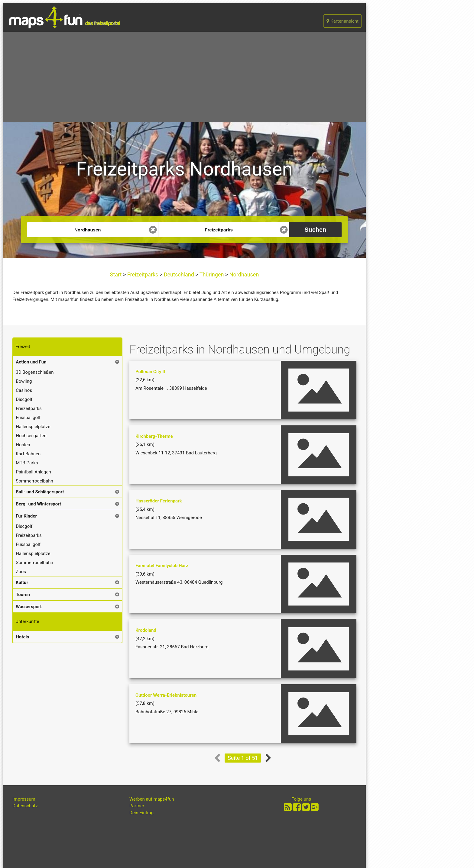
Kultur (22, 582)
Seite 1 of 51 (243, 758)
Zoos (21, 572)
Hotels (22, 637)
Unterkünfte (27, 621)
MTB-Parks (27, 463)
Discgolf (24, 399)
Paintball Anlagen (33, 472)
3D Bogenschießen (35, 372)
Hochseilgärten (31, 436)
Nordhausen (243, 274)
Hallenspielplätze (33, 427)
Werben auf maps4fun (152, 799)
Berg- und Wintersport (38, 504)
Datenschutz (25, 806)
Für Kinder (26, 516)
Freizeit (23, 347)
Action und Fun (31, 362)
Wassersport (29, 607)
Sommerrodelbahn (34, 481)
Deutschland (179, 274)
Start (117, 274)
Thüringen (212, 274)
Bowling (24, 381)
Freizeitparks (143, 274)
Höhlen (23, 445)
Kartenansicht (343, 21)
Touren (23, 595)
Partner (137, 806)
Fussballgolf (28, 418)
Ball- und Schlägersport (40, 492)
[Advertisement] (184, 77)
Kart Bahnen (28, 454)
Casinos (24, 390)
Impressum (24, 799)
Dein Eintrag (141, 813)
